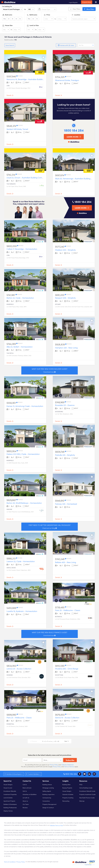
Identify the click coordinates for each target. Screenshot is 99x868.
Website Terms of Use (57, 825)
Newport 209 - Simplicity (65, 298)
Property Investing (68, 798)
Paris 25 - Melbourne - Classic (68, 610)
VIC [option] (30, 9)
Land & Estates (8, 798)
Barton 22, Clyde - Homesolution (20, 298)
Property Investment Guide (87, 794)
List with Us (26, 798)
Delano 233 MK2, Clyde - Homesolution (23, 454)
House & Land (8, 788)
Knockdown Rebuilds (10, 791)
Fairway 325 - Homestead (66, 504)
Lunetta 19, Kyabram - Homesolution (22, 611)
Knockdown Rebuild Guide (87, 791)
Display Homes (8, 811)
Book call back (27, 788)
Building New (66, 784)
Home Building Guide (86, 788)
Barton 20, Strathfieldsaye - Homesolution (24, 503)
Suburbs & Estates (68, 794)
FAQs (81, 784)
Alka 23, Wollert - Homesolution (20, 347)
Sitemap (82, 801)
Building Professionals (10, 808)
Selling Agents (47, 791)
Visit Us (25, 791)
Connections (46, 801)
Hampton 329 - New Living (66, 348)
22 (58, 741)
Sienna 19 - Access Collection (67, 717)
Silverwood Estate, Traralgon (67, 80)
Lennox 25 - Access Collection (19, 669)
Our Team (26, 804)
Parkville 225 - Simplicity (65, 455)
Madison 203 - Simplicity (65, 250)
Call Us (25, 784)
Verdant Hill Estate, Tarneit (17, 129)
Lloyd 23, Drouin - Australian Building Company (26, 177)
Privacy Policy (54, 765)
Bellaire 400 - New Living (66, 562)
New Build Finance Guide (87, 798)
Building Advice (47, 784)
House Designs (8, 784)
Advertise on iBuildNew (30, 794)
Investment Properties (10, 794)
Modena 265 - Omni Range (67, 669)
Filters (89, 9)
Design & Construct (48, 808)
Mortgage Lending (48, 788)
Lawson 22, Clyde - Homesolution (21, 561)
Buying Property (67, 788)
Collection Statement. (68, 765)
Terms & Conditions (10, 862)
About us (25, 801)
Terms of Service (69, 767)
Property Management (49, 804)
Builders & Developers (10, 804)
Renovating (66, 801)
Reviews (25, 808)
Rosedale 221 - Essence (65, 405)
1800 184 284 (74, 130)
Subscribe (70, 760)
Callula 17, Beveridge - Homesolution (22, 249)
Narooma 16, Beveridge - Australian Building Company (30, 79)
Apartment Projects (9, 801)
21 (55, 741)
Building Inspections (48, 794)
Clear (75, 9)
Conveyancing (47, 798)
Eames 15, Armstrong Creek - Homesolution (25, 406)
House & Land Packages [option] (11, 9)
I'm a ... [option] (46, 760)
